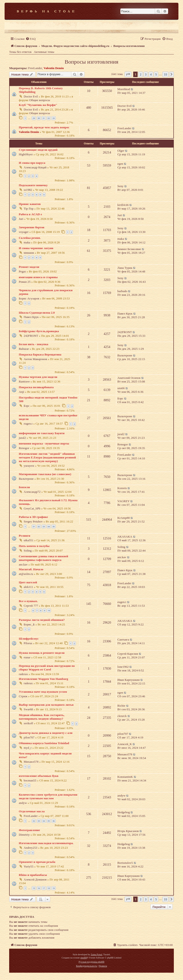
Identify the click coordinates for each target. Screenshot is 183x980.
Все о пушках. (28, 601)
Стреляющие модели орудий (38, 150)
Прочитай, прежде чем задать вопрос (44, 127)
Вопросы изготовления (91, 62)
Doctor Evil (31, 96)
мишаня (29, 253)
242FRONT (31, 336)
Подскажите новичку (33, 185)
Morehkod (124, 89)
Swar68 (28, 709)
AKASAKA (125, 537)
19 (53, 888)
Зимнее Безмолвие (129, 249)
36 (53, 821)
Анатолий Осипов (129, 378)
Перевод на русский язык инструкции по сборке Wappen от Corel (47, 668)
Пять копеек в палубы (34, 546)
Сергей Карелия (128, 654)
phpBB (83, 958)
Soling (28, 551)
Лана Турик (125, 268)
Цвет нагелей (28, 582)
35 (53, 526)
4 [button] (151, 74)
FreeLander (35, 68)
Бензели (24, 487)
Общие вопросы (40, 100)
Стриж (23, 696)
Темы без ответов (20, 52)
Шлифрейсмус (29, 639)
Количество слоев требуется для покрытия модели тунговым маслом (48, 796)
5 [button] (156, 74)
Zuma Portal (97, 954)
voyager (24, 232)
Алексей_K (125, 744)
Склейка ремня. (30, 238)
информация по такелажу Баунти (42, 433)
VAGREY (123, 501)
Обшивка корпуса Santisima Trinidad (44, 743)
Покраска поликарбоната (36, 387)
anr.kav (23, 564)
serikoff (28, 723)
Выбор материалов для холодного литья (46, 705)
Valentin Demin (54, 68)
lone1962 (123, 667)
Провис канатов (30, 204)
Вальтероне (125, 355)
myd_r (28, 748)
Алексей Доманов (35, 879)
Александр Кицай (35, 167)
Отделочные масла (32, 811)
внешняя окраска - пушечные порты (44, 443)
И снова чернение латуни (36, 248)
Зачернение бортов (32, 227)
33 (53, 118)
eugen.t (28, 424)
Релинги (25, 536)
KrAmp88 (123, 518)
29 (34, 118)
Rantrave (24, 381)
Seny (120, 186)
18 (49, 888)
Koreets (122, 488)
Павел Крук (31, 317)
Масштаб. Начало (31, 569)
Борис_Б (29, 624)
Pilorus (28, 643)
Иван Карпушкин (129, 680)
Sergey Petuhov (33, 521)
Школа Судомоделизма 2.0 (37, 313)
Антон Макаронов (35, 359)
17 (44, 888)
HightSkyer (26, 154)
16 (39, 888)
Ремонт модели (29, 267)
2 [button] (140, 74)
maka (27, 242)
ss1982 (28, 190)
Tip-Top (29, 209)
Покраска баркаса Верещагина (40, 354)
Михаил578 (31, 762)
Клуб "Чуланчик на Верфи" (38, 105)
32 (49, 118)
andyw (23, 803)
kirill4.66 (123, 205)
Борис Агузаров (29, 298)
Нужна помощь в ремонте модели (42, 653)
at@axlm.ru (26, 574)
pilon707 (29, 737)
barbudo (122, 291)
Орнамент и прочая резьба (37, 862)
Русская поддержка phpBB (91, 962)
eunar (27, 657)
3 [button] (146, 74)
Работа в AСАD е (30, 214)
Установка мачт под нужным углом (43, 692)
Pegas (22, 271)
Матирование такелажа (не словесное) (45, 474)
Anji (21, 392)
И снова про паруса (32, 163)
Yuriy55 (29, 866)
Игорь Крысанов (128, 831)
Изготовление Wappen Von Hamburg (43, 679)
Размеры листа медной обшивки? (42, 620)
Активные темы (44, 52)
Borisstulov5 (125, 863)
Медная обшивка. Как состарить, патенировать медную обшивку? (42, 717)
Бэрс (27, 406)
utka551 (29, 540)
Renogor (24, 448)
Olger (121, 151)
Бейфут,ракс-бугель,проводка (39, 331)
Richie (121, 706)
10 (49, 610)
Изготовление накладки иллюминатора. (46, 843)
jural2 (22, 438)
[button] (128, 74)
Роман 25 (25, 282)
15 (34, 888)
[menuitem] (31, 39)
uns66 (121, 388)
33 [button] (165, 74)
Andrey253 (30, 848)
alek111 (28, 587)
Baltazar (24, 349)
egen (120, 164)
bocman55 (30, 780)
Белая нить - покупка (33, 344)
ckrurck (122, 716)
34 (49, 526)
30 (39, 118)
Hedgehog (124, 812)
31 (44, 118)
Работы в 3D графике (33, 517)
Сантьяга (123, 639)
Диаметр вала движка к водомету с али (46, 733)
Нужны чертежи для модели (38, 377)
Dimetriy (24, 835)
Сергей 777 (31, 606)
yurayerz (29, 466)
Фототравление (29, 830)
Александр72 (32, 492)
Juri (21, 219)
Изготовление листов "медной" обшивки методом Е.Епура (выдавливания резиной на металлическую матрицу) (47, 457)
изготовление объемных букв (39, 776)
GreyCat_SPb (32, 508)
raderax (23, 674)
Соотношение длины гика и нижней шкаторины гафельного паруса (43, 558)
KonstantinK (125, 777)
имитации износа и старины (38, 277)
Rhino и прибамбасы (33, 875)
